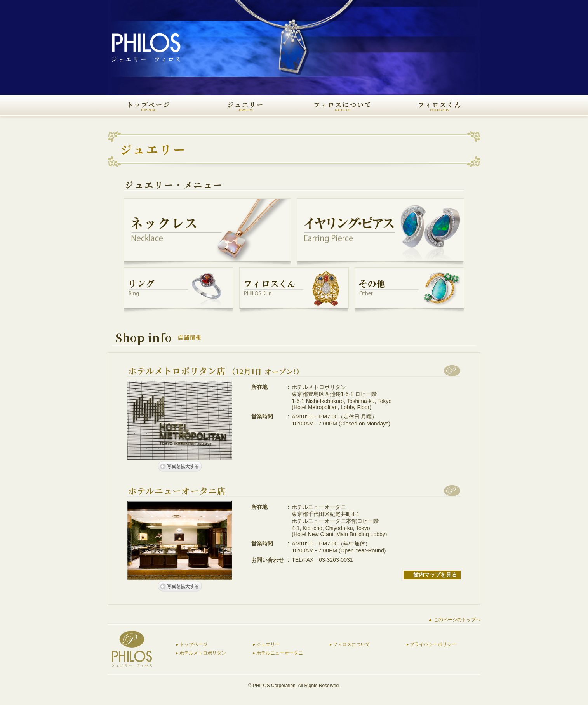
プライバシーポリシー (433, 644)
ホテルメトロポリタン (203, 653)
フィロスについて (351, 644)
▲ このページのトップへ (454, 620)
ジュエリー (268, 644)
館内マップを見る (435, 575)
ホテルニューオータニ (280, 653)
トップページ (193, 644)
